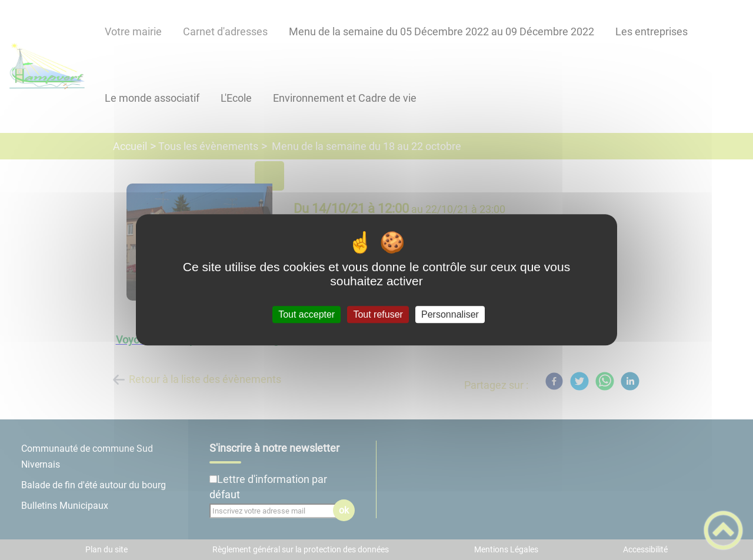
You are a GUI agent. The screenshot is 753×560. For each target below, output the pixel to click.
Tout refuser (378, 314)
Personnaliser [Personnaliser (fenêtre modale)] (450, 314)
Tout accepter (306, 314)
